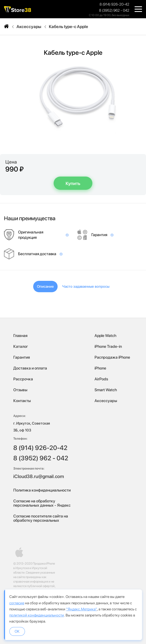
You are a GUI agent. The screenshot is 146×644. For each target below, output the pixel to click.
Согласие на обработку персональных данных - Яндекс (42, 503)
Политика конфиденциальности (42, 490)
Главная (20, 336)
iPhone (100, 368)
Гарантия (22, 357)
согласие (17, 603)
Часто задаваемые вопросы (86, 286)
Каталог (21, 346)
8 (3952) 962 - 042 (114, 10)
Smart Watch (106, 390)
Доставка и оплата (30, 368)
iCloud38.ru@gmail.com (39, 476)
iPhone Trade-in (108, 346)
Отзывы (20, 390)
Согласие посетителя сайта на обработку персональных (41, 518)
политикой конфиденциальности (37, 615)
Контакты (22, 401)
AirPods (101, 379)
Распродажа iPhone (112, 357)
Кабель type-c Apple (68, 27)
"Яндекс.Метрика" (81, 609)
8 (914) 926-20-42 (114, 4)
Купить (73, 183)
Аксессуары (29, 27)
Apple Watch (105, 336)
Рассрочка (23, 379)
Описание (45, 286)
